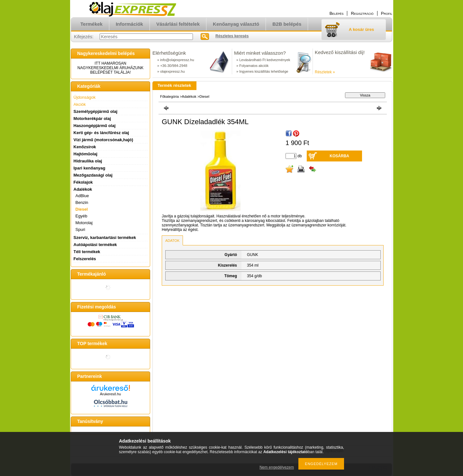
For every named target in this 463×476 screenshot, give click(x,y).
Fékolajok (83, 182)
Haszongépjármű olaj (95, 126)
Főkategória (169, 96)
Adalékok (189, 96)
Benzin (82, 202)
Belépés (337, 13)
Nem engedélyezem (277, 467)
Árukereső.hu (110, 394)
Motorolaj (84, 223)
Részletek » (325, 72)
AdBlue (82, 196)
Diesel (82, 209)
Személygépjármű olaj (96, 111)
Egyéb (82, 216)
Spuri (80, 229)
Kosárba (339, 156)
